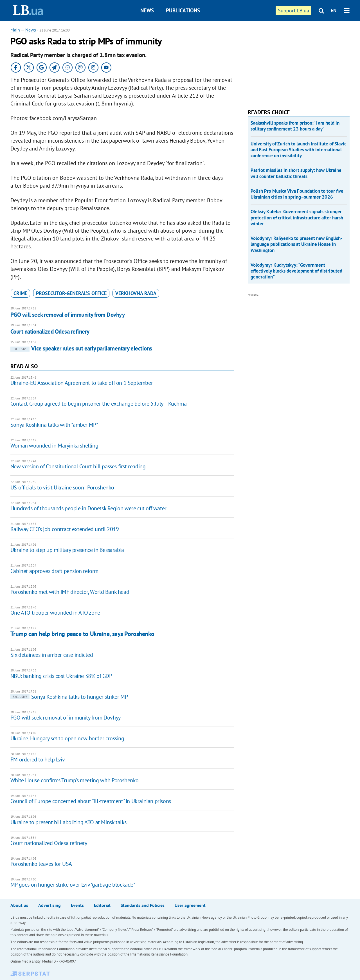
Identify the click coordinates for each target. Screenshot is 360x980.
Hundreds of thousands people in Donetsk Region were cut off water (88, 508)
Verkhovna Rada (136, 293)
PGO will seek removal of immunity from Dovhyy (67, 315)
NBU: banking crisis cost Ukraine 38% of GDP (61, 676)
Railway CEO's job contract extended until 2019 (65, 529)
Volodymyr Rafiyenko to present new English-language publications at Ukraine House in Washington (296, 244)
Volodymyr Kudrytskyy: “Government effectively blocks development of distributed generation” (296, 271)
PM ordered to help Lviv (38, 759)
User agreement (190, 905)
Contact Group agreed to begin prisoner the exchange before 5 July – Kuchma (98, 404)
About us (19, 905)
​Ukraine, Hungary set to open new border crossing (67, 738)
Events (77, 905)
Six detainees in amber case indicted (52, 655)
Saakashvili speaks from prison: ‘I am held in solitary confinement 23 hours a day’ (295, 126)
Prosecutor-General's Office (71, 293)
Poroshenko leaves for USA (41, 864)
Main (15, 30)
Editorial (102, 905)
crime (20, 293)
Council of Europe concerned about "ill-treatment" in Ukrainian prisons (91, 801)
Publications (183, 10)
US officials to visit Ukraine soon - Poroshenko (62, 487)
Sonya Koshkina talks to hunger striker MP (69, 697)
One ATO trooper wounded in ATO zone (55, 613)
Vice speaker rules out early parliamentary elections (81, 348)
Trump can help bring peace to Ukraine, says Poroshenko (82, 634)
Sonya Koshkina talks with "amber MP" (54, 425)
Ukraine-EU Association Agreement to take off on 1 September (82, 383)
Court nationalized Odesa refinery (50, 331)
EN (334, 10)
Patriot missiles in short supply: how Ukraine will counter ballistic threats (296, 173)
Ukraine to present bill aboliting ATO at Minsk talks (68, 822)
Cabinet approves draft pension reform (54, 571)
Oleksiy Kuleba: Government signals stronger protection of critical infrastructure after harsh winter (297, 218)
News (147, 10)
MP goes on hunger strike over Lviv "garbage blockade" (73, 885)
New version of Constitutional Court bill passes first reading (78, 466)
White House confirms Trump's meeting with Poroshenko (75, 780)
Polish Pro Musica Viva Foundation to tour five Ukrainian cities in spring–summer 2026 (297, 194)
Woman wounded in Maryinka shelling (54, 446)
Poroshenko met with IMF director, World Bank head (70, 592)
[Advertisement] (290, 62)
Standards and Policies (143, 905)
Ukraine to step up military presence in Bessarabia (67, 550)
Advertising (49, 905)
